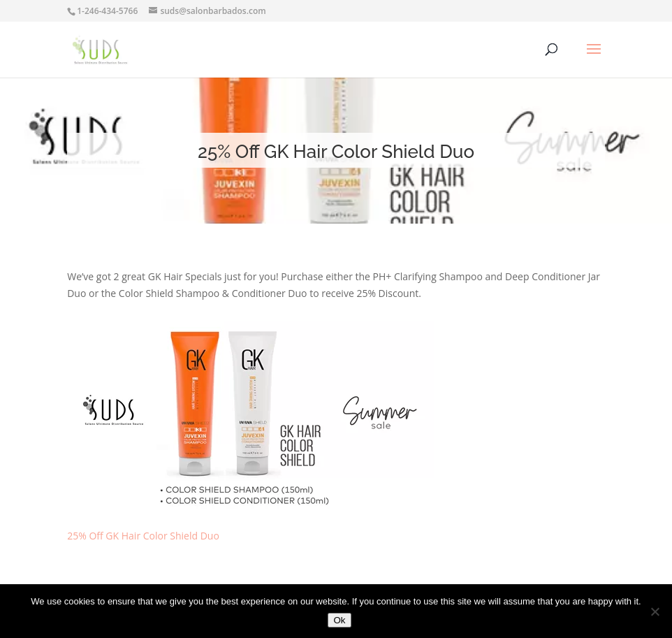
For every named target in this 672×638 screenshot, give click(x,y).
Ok (339, 620)
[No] (655, 611)
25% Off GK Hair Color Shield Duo (143, 536)
